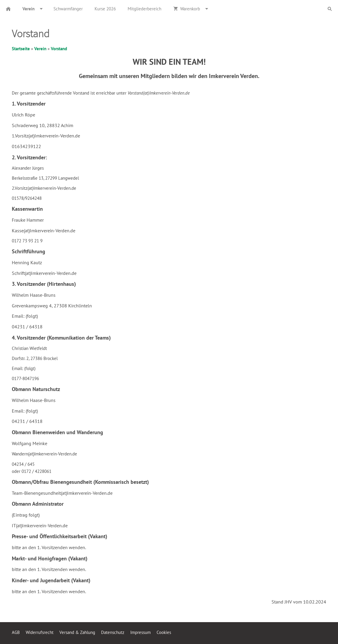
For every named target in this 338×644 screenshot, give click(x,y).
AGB (16, 632)
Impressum (140, 632)
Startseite (21, 49)
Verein (40, 49)
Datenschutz (113, 632)
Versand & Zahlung (77, 632)
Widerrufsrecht (40, 632)
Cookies (164, 632)
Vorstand (59, 49)
